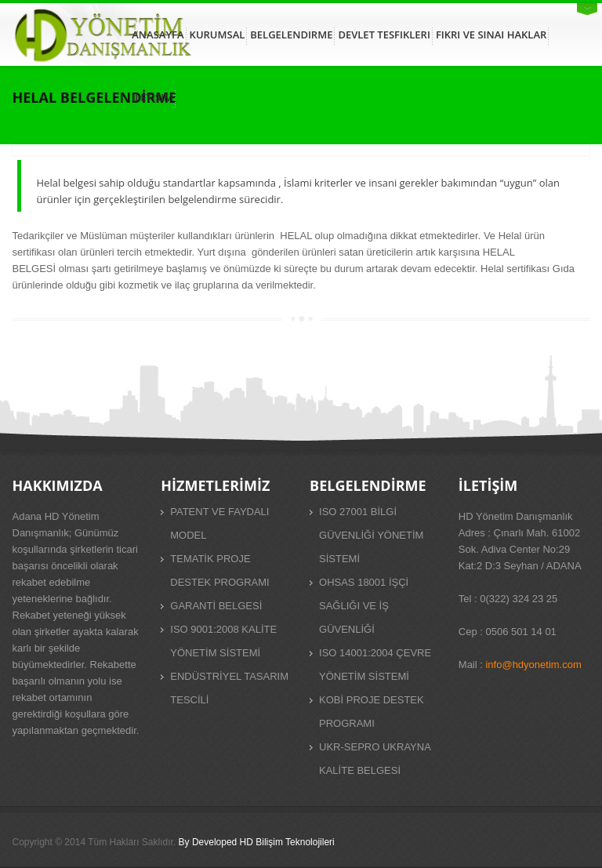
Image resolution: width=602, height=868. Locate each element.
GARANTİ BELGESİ (216, 606)
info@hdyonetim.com (533, 665)
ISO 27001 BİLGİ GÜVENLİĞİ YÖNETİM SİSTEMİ (371, 535)
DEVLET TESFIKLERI (384, 35)
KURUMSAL (218, 35)
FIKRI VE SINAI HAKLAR (491, 35)
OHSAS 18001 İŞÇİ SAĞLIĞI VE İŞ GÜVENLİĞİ (364, 606)
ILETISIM (152, 97)
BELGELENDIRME (291, 35)
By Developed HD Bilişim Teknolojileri (257, 842)
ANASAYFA (158, 35)
